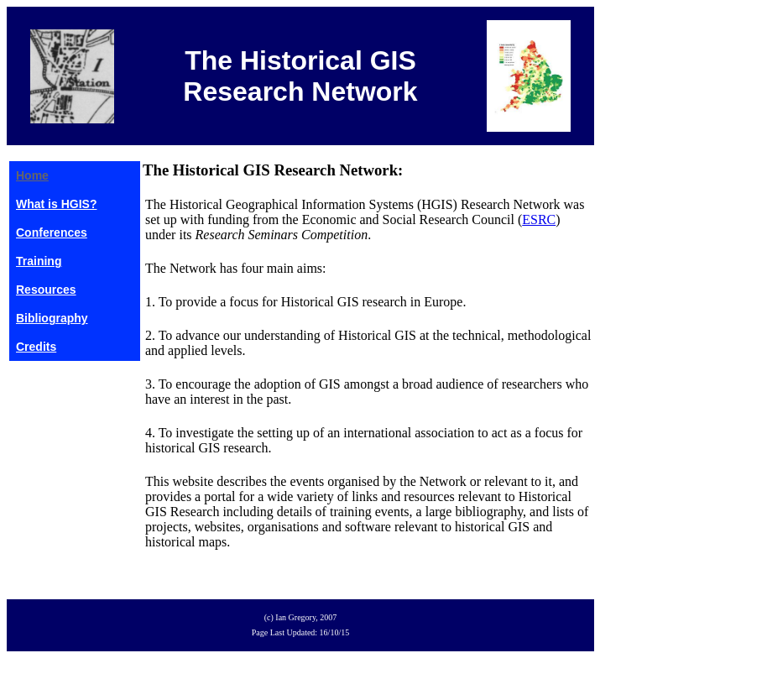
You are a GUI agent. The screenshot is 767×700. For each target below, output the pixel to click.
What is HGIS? (56, 204)
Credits (36, 347)
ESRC (539, 219)
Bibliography (52, 318)
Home (32, 175)
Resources (46, 290)
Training (39, 261)
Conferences (52, 232)
